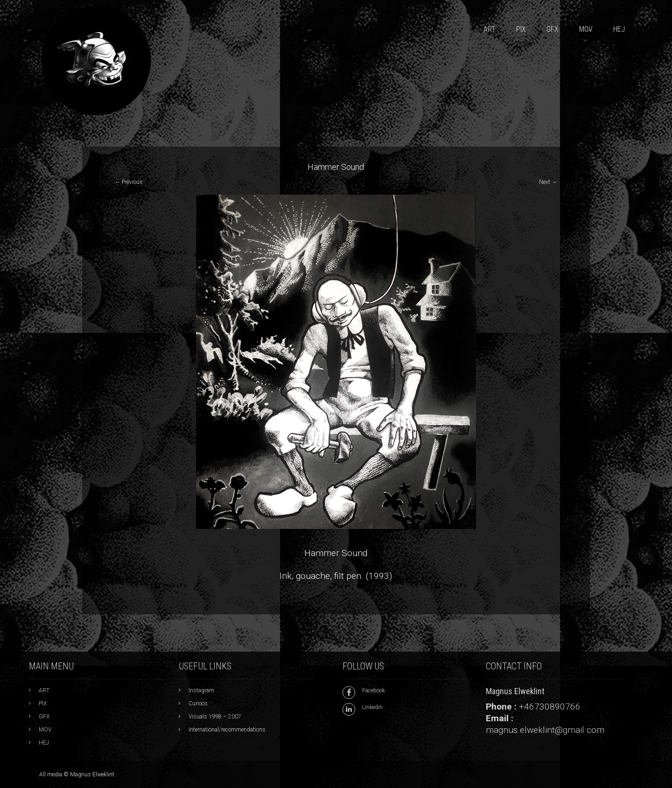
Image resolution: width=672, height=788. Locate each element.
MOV (586, 29)
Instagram (201, 690)
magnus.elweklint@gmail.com (545, 730)
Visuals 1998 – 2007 (215, 717)
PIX (521, 29)
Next (548, 182)
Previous (129, 182)
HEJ (619, 29)
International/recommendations (227, 730)
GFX (553, 29)
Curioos (198, 704)
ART (490, 29)
